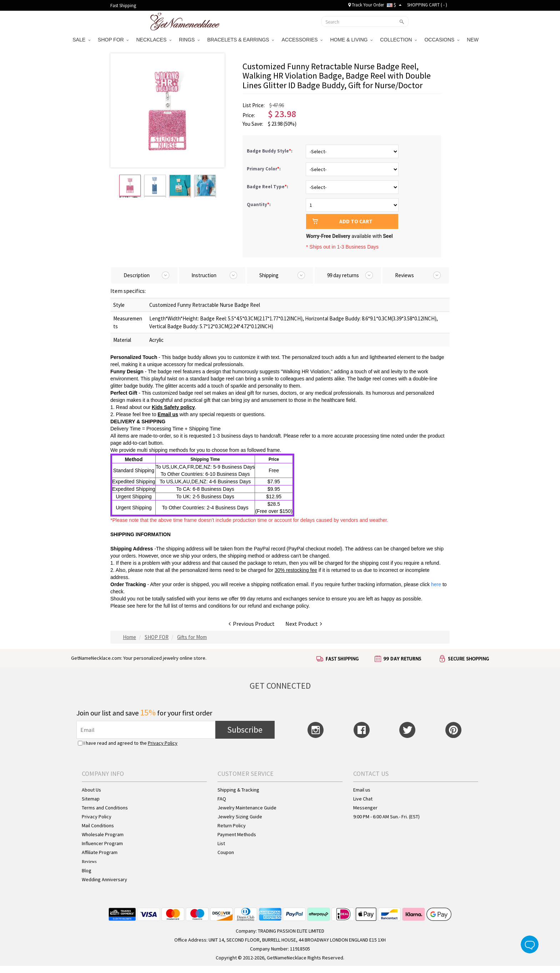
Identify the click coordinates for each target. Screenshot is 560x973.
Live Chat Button (530, 944)
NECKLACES (154, 40)
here (141, 606)
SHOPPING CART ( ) (427, 5)
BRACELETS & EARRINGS (241, 40)
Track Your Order (366, 5)
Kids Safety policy (173, 407)
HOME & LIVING (351, 40)
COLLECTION (398, 40)
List (221, 843)
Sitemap (91, 799)
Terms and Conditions (105, 808)
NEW (473, 40)
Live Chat (363, 799)
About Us (91, 790)
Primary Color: (264, 169)
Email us (168, 414)
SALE (81, 40)
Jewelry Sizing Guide (240, 817)
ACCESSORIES (302, 40)
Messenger (365, 808)
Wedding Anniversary (104, 879)
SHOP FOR (113, 40)
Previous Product (252, 624)
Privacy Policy (163, 743)
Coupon (226, 852)
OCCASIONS (442, 40)
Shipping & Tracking (238, 790)
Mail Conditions (98, 825)
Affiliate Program (100, 852)
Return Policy (232, 825)
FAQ (222, 799)
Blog (87, 870)
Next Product (304, 624)
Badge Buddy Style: (270, 151)
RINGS (189, 40)
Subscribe (245, 730)
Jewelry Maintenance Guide (247, 808)
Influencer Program (102, 843)
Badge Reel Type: (268, 187)
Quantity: (259, 204)
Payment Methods (237, 834)
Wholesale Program (103, 834)
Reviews (89, 862)
